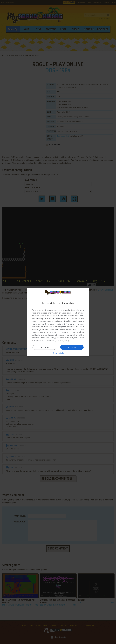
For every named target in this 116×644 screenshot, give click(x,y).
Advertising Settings (48, 338)
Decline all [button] (44, 347)
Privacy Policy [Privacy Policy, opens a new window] (64, 340)
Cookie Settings (50, 340)
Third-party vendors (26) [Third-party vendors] (56, 324)
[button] (58, 353)
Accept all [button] (72, 347)
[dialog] (58, 322)
